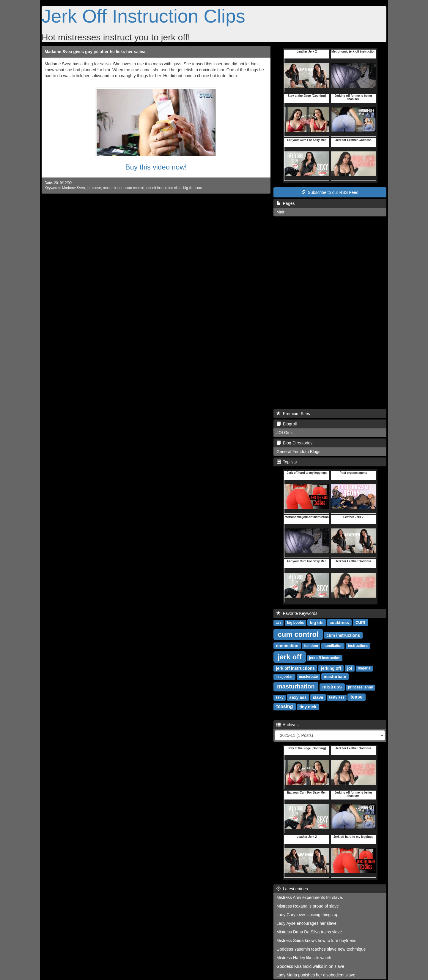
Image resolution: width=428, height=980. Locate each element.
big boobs (295, 623)
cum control (134, 188)
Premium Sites (293, 414)
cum (199, 188)
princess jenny (361, 687)
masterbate (308, 677)
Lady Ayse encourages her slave (306, 923)
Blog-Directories (294, 443)
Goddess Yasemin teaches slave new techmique (321, 949)
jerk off (289, 657)
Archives (288, 725)
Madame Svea (74, 188)
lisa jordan (284, 677)
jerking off (331, 668)
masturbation (113, 188)
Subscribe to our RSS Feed (330, 192)
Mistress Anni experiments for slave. (310, 897)
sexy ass (298, 697)
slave (318, 697)
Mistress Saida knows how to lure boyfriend (316, 941)
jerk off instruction (325, 658)
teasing (285, 706)
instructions (358, 646)
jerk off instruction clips (163, 188)
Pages (285, 203)
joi (89, 188)
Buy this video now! (156, 167)
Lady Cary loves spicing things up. (308, 915)
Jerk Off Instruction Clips (143, 16)
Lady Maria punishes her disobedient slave (316, 975)
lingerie (364, 668)
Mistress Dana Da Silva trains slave (309, 932)
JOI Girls (284, 433)
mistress (332, 687)
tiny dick (308, 707)
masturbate (335, 676)
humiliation (333, 646)
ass (278, 623)
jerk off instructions (295, 668)
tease (97, 188)
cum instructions (343, 635)
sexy (280, 697)
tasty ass (337, 697)
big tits (188, 188)
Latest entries (292, 889)
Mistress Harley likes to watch (304, 958)
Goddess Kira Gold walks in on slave (310, 966)
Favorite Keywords (297, 613)
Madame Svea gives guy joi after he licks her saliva (95, 52)
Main (281, 212)
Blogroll (287, 424)
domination (287, 645)
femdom (311, 646)
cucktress (339, 622)
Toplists (287, 462)
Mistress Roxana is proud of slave (308, 906)
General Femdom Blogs (298, 452)
